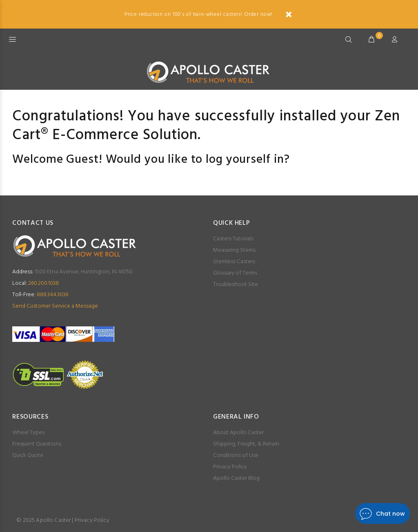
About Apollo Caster (238, 433)
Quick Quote (28, 456)
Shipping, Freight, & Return (246, 444)
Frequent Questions (37, 444)
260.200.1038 (36, 283)
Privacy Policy (230, 467)
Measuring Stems (234, 250)
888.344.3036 (40, 295)
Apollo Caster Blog (236, 478)
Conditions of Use (236, 456)
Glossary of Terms (235, 273)
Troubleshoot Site (236, 285)
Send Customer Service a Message (55, 306)
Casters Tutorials (233, 239)
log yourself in (245, 160)
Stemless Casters (234, 262)
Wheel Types (28, 433)
